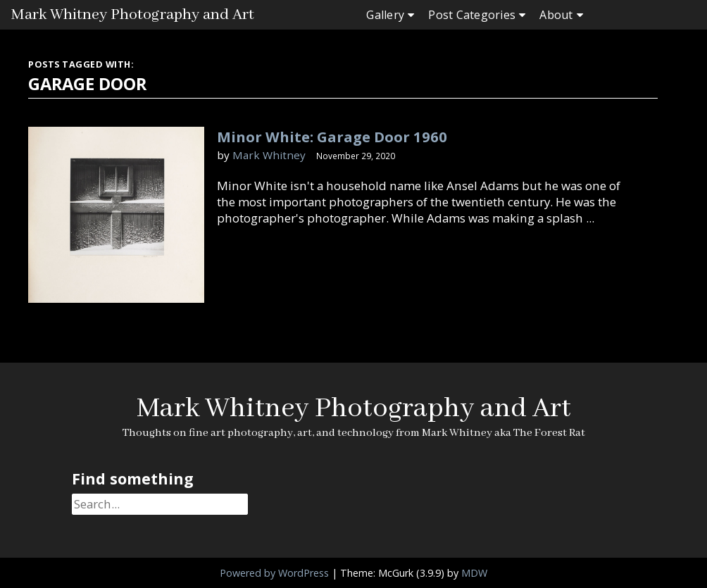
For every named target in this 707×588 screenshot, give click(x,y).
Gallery (385, 15)
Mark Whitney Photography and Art (132, 15)
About (556, 15)
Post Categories (472, 15)
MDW (474, 573)
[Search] (160, 504)
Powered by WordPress (274, 573)
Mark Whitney (269, 155)
